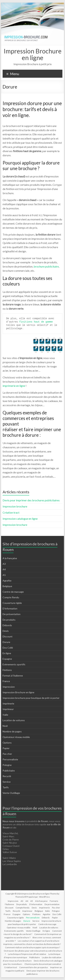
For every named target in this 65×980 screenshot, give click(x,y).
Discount (8, 636)
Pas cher (7, 754)
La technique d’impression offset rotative (27, 954)
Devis (6, 631)
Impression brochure (15, 506)
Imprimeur (8, 709)
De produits (9, 620)
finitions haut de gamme (36, 322)
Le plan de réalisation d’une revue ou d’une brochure (32, 959)
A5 (4, 575)
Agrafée (7, 581)
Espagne (7, 659)
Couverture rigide (12, 603)
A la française (10, 558)
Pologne (7, 765)
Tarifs (6, 787)
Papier (6, 748)
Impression (9, 687)
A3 (4, 564)
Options (7, 743)
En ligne (7, 653)
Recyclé (7, 776)
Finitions (7, 670)
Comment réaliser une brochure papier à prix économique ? (32, 947)
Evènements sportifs (14, 664)
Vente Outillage (11, 793)
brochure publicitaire (46, 266)
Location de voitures (14, 720)
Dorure (6, 642)
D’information (10, 608)
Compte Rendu (11, 597)
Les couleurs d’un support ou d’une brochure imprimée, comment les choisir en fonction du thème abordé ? (32, 942)
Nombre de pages (12, 731)
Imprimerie (8, 703)
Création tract (11, 512)
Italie (5, 715)
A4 (4, 569)
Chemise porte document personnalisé (43, 964)
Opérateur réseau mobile (16, 737)
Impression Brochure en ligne (33, 54)
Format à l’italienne (13, 676)
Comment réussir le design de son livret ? (33, 933)
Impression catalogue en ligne (20, 519)
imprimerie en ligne (14, 386)
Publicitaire (9, 771)
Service (7, 782)
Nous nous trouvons (14, 821)
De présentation (12, 614)
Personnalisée (10, 759)
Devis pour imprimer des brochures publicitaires (31, 500)
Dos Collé (8, 648)
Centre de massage (13, 592)
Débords (7, 625)
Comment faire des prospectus (34, 967)
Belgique (7, 586)
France (6, 681)
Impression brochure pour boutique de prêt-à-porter (31, 698)
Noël (5, 726)
